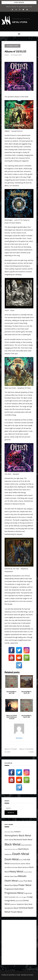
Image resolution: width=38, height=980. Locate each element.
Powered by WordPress (8, 975)
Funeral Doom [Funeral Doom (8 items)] (15, 864)
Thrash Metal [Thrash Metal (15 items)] (16, 912)
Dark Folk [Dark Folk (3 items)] (15, 849)
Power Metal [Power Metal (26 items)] (25, 885)
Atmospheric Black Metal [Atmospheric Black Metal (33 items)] (18, 835)
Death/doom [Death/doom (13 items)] (23, 849)
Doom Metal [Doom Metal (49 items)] (12, 859)
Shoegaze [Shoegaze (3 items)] (24, 897)
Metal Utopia (20, 22)
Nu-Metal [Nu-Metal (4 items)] (21, 881)
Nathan (7, 55)
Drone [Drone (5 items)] (21, 860)
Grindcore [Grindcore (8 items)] (8, 867)
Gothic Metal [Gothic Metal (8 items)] (25, 864)
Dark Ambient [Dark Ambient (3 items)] (8, 849)
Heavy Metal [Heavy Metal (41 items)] (16, 871)
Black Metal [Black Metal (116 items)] (12, 844)
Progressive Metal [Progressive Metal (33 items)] (14, 893)
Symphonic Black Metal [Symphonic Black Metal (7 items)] (24, 904)
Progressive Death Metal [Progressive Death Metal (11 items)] (14, 889)
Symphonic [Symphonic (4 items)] (13, 904)
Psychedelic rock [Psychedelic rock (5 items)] (13, 897)
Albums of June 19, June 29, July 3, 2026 (19, 7)
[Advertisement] (19, 942)
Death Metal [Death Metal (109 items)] (21, 854)
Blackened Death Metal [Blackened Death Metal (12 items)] (23, 840)
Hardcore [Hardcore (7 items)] (25, 867)
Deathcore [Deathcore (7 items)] (8, 854)
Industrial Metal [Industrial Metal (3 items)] (28, 872)
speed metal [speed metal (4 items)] (19, 901)
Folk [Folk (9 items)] (25, 860)
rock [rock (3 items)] (20, 897)
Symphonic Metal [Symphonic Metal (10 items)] (11, 908)
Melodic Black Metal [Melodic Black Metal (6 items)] (11, 876)
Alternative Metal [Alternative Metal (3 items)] (9, 832)
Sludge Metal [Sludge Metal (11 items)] (10, 900)
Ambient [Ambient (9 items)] (17, 832)
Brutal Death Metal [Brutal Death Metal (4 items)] (26, 845)
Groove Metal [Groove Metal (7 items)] (17, 867)
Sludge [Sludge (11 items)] (30, 897)
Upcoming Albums (12, 46)
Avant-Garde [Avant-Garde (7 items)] (9, 840)
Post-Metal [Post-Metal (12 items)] (14, 885)
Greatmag (24, 975)
